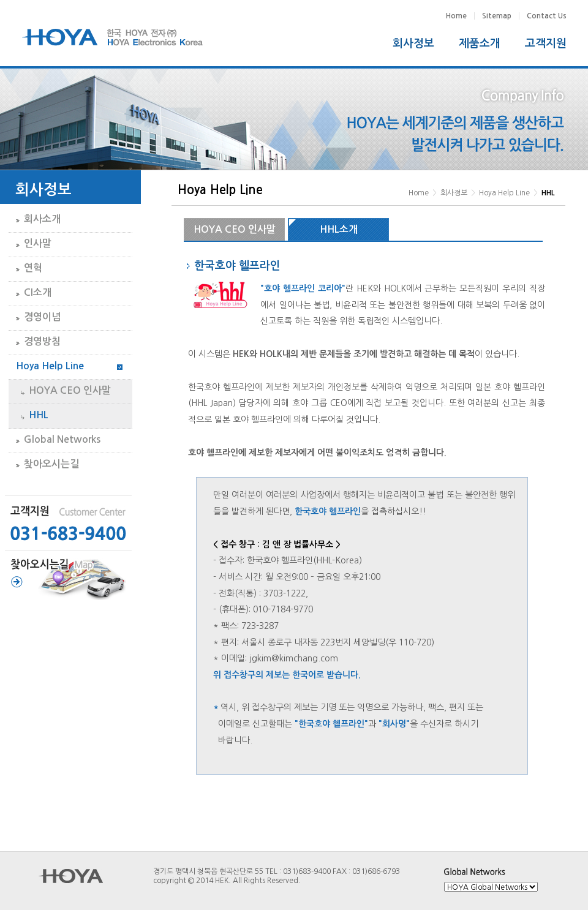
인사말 (38, 243)
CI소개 (38, 292)
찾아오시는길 (51, 464)
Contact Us (547, 16)
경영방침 (42, 341)
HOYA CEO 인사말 (70, 390)
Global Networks (62, 439)
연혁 (33, 268)
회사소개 (42, 219)
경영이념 (42, 317)
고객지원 (546, 43)
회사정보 (413, 43)
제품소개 (480, 43)
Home (456, 16)
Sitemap (497, 16)
